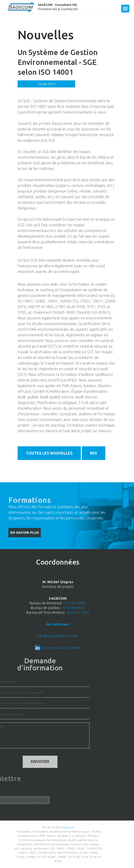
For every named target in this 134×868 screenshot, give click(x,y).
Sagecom (24, 827)
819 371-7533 (29, 613)
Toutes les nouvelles (49, 453)
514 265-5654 (26, 603)
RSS (94, 453)
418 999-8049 (25, 608)
